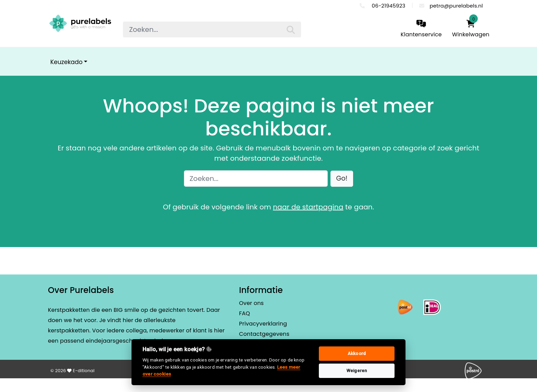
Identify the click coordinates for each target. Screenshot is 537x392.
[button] (342, 179)
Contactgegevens (264, 334)
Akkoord (357, 353)
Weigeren (357, 371)
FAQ (245, 313)
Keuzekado (66, 62)
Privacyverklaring (263, 324)
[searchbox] (212, 29)
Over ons (251, 303)
